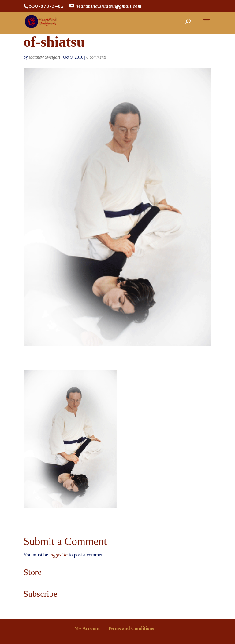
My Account (87, 628)
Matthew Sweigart (44, 57)
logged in (58, 555)
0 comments (97, 57)
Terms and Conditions (131, 628)
